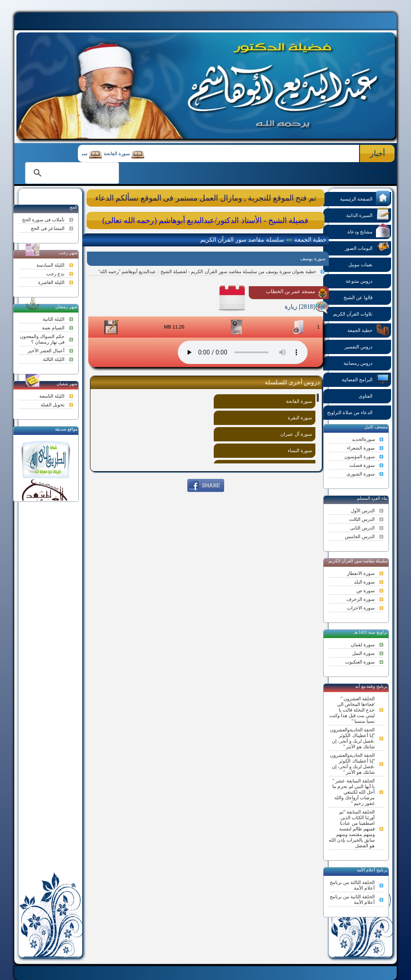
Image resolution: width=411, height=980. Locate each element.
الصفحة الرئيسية (365, 198)
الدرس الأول (363, 511)
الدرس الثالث (362, 519)
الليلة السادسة (50, 265)
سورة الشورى (361, 474)
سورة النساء (300, 450)
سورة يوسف (313, 259)
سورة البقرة (300, 418)
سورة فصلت (362, 465)
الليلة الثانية (54, 319)
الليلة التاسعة (52, 396)
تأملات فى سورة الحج (43, 220)
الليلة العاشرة (51, 282)
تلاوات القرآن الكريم (361, 313)
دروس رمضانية (367, 362)
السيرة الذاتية (368, 215)
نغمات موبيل (369, 264)
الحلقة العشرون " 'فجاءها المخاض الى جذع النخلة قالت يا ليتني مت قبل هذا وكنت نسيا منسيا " (352, 710)
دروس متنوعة (368, 280)
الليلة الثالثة (54, 359)
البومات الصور (367, 247)
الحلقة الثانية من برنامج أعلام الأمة (352, 899)
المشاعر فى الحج (48, 228)
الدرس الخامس (360, 536)
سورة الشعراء (361, 448)
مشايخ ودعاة (369, 231)
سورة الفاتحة (113, 153)
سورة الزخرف (361, 599)
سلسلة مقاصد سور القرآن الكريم (242, 240)
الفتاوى (374, 395)
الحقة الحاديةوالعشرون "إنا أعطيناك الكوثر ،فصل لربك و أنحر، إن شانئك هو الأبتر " (352, 738)
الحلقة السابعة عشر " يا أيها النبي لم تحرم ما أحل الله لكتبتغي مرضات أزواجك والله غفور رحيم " (353, 792)
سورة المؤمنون (360, 456)
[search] (71, 173)
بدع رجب (55, 274)
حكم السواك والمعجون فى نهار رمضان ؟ (42, 339)
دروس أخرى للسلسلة (292, 382)
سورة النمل (363, 653)
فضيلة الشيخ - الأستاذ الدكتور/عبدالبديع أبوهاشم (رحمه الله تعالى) (206, 220)
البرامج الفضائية (366, 379)
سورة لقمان (363, 645)
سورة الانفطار (361, 573)
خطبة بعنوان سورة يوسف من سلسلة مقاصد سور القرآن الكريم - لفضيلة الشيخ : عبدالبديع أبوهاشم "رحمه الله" (207, 271)
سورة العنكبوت (360, 662)
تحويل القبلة (53, 405)
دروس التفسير (367, 346)
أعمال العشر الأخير (46, 351)
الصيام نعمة (53, 328)
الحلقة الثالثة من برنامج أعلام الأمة (352, 885)
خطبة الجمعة (369, 330)
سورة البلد (364, 582)
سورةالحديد (363, 439)
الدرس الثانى (362, 528)
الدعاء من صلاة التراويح (358, 412)
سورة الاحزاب (361, 608)
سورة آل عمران (296, 434)
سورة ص (366, 591)
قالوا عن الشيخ (367, 297)
